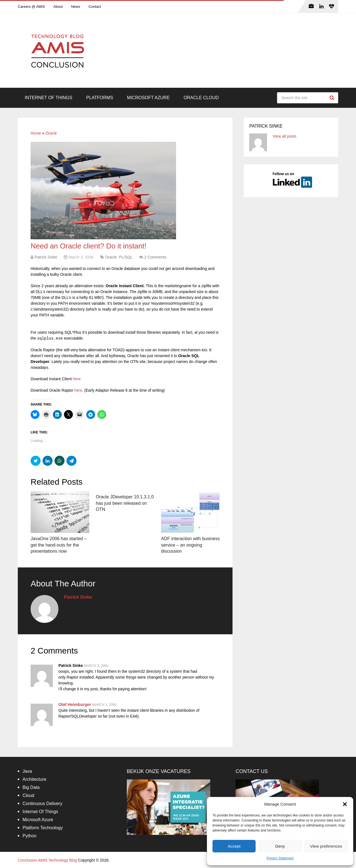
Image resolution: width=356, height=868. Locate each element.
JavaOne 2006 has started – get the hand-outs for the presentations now (59, 545)
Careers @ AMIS (31, 7)
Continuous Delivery (42, 804)
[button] (345, 804)
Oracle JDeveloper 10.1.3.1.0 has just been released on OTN (125, 503)
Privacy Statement (280, 858)
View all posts (284, 136)
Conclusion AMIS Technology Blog (47, 860)
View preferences (326, 846)
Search (333, 98)
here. (77, 379)
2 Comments (155, 257)
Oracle (51, 133)
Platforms (100, 98)
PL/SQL (126, 257)
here (78, 390)
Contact (95, 7)
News (76, 7)
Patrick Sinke (46, 257)
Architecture (34, 779)
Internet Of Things (49, 98)
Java (27, 771)
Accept (234, 846)
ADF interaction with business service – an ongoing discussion (190, 545)
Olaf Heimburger (75, 704)
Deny (280, 846)
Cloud (28, 795)
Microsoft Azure (149, 98)
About (58, 7)
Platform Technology (43, 828)
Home (36, 133)
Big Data (31, 787)
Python (29, 836)
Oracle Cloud (201, 98)
